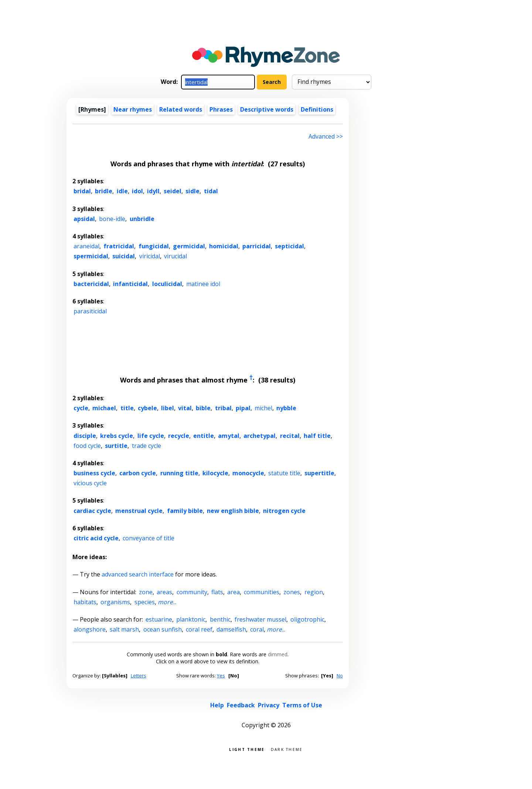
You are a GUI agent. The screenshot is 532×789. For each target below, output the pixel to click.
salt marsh (124, 629)
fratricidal (119, 246)
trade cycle (146, 446)
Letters (139, 676)
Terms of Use (302, 705)
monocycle (248, 473)
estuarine (159, 619)
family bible (185, 511)
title (127, 408)
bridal (82, 191)
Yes (221, 676)
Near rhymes (133, 109)
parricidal (257, 246)
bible (203, 408)
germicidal (189, 246)
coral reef (199, 629)
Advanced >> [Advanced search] (326, 136)
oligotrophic (307, 619)
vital (185, 408)
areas (164, 592)
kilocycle (215, 473)
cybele (147, 408)
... (167, 602)
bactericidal (91, 284)
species (145, 602)
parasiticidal (90, 311)
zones (292, 592)
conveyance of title (149, 538)
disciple (85, 436)
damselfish (231, 629)
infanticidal (130, 284)
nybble (286, 408)
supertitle (319, 473)
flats (217, 592)
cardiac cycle (92, 511)
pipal (243, 408)
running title (179, 473)
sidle (192, 191)
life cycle (151, 436)
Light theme (247, 749)
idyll (153, 191)
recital (290, 436)
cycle (81, 408)
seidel (173, 191)
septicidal (289, 246)
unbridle (142, 219)
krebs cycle (117, 436)
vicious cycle (90, 483)
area (233, 592)
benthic (220, 619)
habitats (85, 602)
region (314, 592)
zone (146, 592)
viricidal (150, 256)
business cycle (94, 473)
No (340, 676)
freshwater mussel (260, 619)
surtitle (116, 446)
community (192, 592)
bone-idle (112, 219)
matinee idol (203, 284)
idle (122, 191)
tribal (223, 408)
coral (257, 629)
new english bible (233, 511)
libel (168, 408)
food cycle (87, 446)
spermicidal (91, 256)
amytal (229, 436)
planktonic (191, 619)
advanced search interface (138, 574)
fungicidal (154, 246)
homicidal (224, 246)
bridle (104, 191)
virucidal (175, 256)
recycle (179, 436)
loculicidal (167, 284)
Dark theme (287, 749)
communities (262, 592)
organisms (115, 602)
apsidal (84, 219)
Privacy (269, 705)
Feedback (241, 705)
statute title (284, 473)
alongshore (90, 629)
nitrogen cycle (284, 511)
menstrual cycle (139, 511)
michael (104, 408)
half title (317, 436)
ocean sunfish (163, 629)
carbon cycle (138, 473)
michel (263, 408)
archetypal (260, 436)
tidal (211, 191)
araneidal (86, 246)
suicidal (124, 256)
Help (217, 705)
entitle (204, 436)
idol (137, 191)
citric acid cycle (96, 538)
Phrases (221, 109)
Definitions (317, 109)
